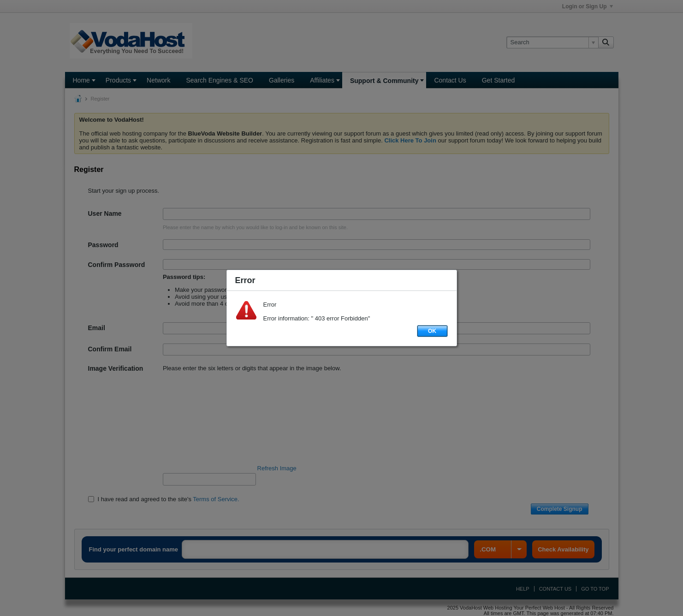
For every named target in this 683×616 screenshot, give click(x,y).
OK (432, 331)
